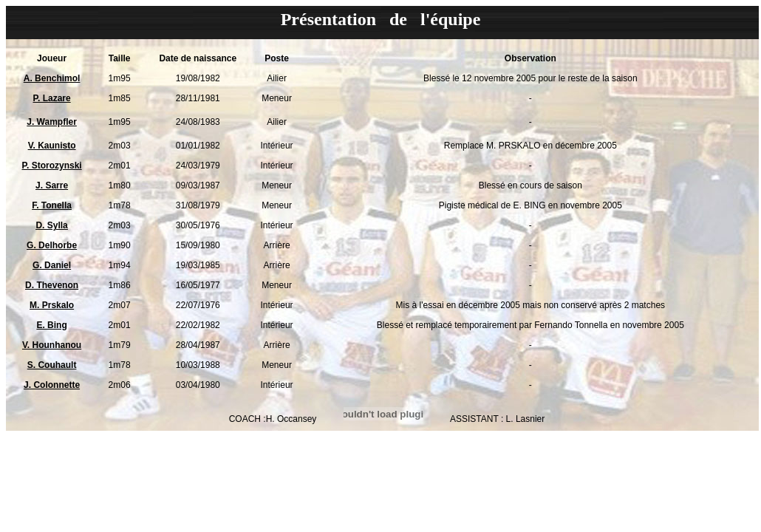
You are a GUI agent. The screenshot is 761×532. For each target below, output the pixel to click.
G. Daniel (52, 265)
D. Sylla (51, 225)
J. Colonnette (52, 385)
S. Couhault (52, 365)
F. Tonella (52, 205)
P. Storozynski (52, 166)
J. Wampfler (52, 122)
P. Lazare (52, 98)
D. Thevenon (52, 285)
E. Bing (51, 325)
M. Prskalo (52, 305)
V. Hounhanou (52, 345)
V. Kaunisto (52, 146)
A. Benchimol (52, 78)
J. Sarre (52, 185)
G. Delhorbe (52, 245)
